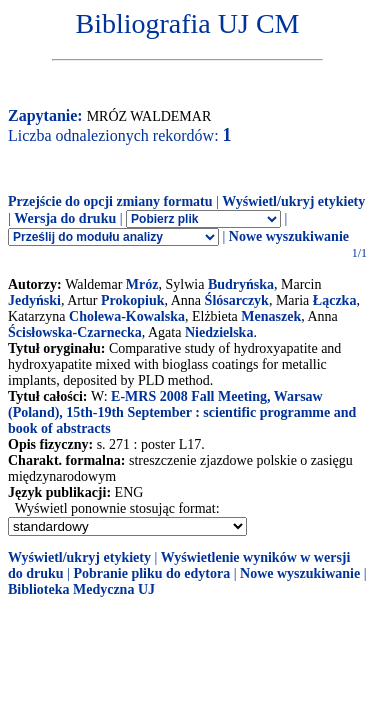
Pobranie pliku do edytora (151, 573)
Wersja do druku (65, 218)
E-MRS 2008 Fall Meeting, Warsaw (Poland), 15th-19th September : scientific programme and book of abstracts (182, 412)
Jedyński (34, 300)
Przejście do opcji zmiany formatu (110, 201)
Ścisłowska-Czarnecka (75, 332)
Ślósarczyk (237, 300)
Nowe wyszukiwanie (289, 236)
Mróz (142, 284)
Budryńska (241, 284)
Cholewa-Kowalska (127, 316)
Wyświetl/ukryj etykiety (293, 201)
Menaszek (271, 316)
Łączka (335, 300)
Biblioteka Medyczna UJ (81, 589)
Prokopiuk (133, 300)
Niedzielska (219, 332)
